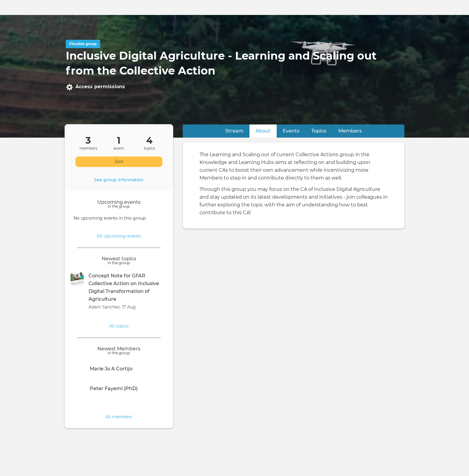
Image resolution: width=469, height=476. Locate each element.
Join (119, 162)
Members (350, 131)
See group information (119, 180)
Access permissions (95, 87)
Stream (234, 131)
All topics (119, 326)
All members (119, 417)
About (266, 131)
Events (291, 131)
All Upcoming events (119, 236)
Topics (319, 131)
